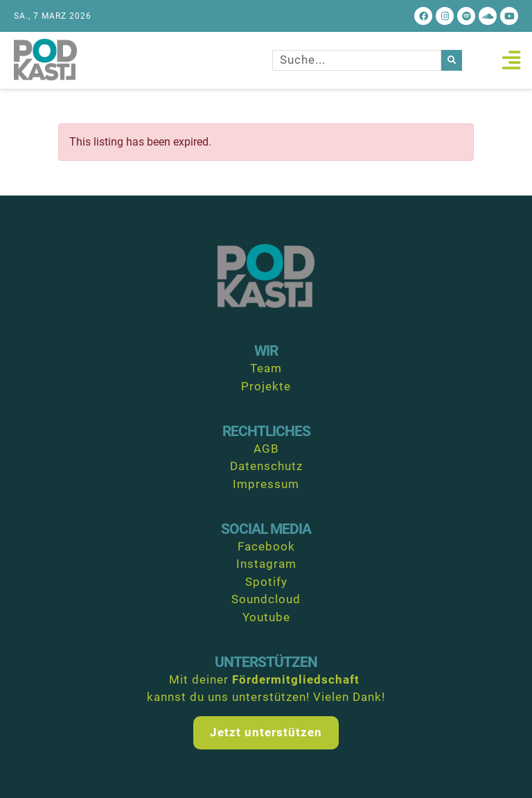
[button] (511, 60)
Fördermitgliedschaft (296, 679)
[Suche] (452, 60)
